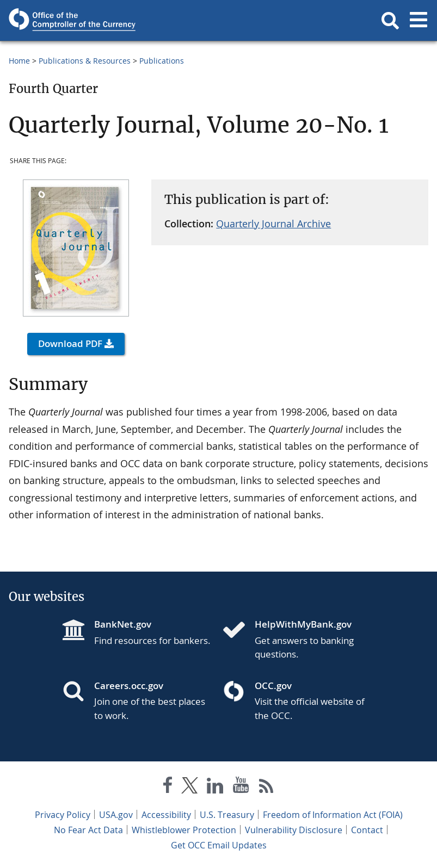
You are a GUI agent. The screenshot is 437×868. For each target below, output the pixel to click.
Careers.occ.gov (129, 686)
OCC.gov (273, 686)
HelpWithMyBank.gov (303, 624)
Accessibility (166, 815)
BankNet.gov (123, 624)
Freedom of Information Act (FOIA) (333, 815)
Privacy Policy (63, 815)
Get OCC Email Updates (219, 845)
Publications (162, 61)
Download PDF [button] (70, 343)
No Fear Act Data (88, 830)
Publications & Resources (85, 61)
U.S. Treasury (227, 815)
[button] (390, 21)
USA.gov (116, 815)
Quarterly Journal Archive (273, 224)
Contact (367, 830)
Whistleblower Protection (184, 830)
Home (19, 61)
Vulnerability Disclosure (294, 830)
